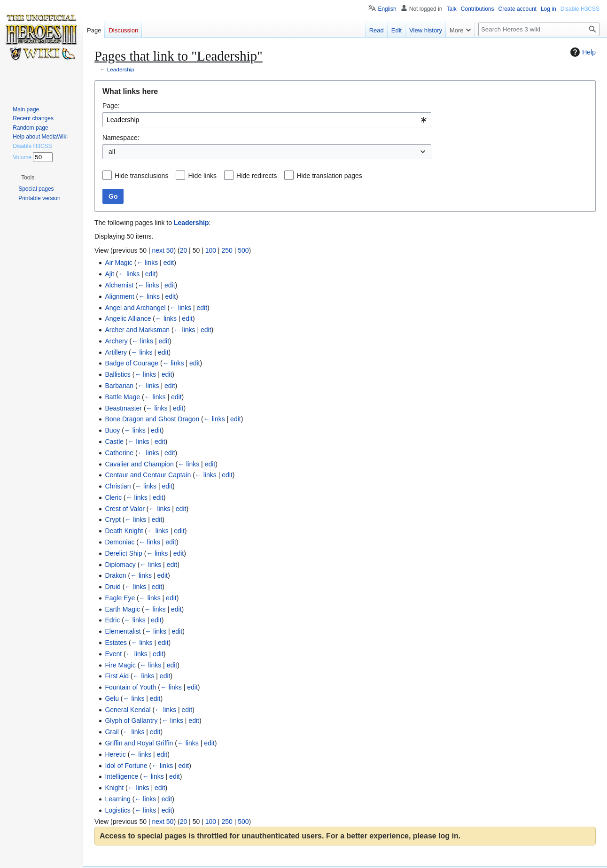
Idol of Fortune (126, 766)
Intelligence (121, 776)
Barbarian (119, 386)
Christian (118, 486)
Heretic (115, 754)
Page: (111, 106)
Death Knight (124, 531)
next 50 (163, 250)
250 (227, 250)
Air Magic (118, 263)
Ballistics (117, 374)
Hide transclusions (141, 176)
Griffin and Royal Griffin (139, 743)
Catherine (119, 453)
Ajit (109, 274)
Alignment (119, 296)
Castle (114, 442)
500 (243, 250)
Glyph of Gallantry (131, 721)
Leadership (121, 69)
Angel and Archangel (135, 308)
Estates (116, 643)
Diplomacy (120, 565)
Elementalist (123, 631)
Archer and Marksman (137, 330)
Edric (112, 620)
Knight (114, 788)
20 (184, 250)
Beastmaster (123, 408)
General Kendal (128, 710)
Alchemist (119, 285)
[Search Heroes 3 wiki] (539, 29)
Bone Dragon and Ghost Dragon (152, 419)
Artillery (116, 352)
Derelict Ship (123, 553)
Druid (113, 587)
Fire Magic (120, 665)
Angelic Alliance (128, 318)
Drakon (115, 575)
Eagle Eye (120, 598)
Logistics (117, 810)
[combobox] (267, 120)
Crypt (113, 519)
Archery (116, 341)
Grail (112, 732)
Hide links (202, 176)
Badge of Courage (132, 363)
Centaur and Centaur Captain (148, 475)
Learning (118, 799)
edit (169, 263)
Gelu (112, 698)
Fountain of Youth (130, 687)
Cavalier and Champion (139, 464)
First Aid (117, 676)
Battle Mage (122, 397)
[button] (28, 178)
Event (113, 654)
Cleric (113, 497)
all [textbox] (112, 152)
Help (582, 52)
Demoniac (120, 542)
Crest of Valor (125, 509)
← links (147, 263)
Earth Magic (122, 609)
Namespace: (121, 138)
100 (211, 250)
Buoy (112, 430)
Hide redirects (257, 176)
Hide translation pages (329, 176)
